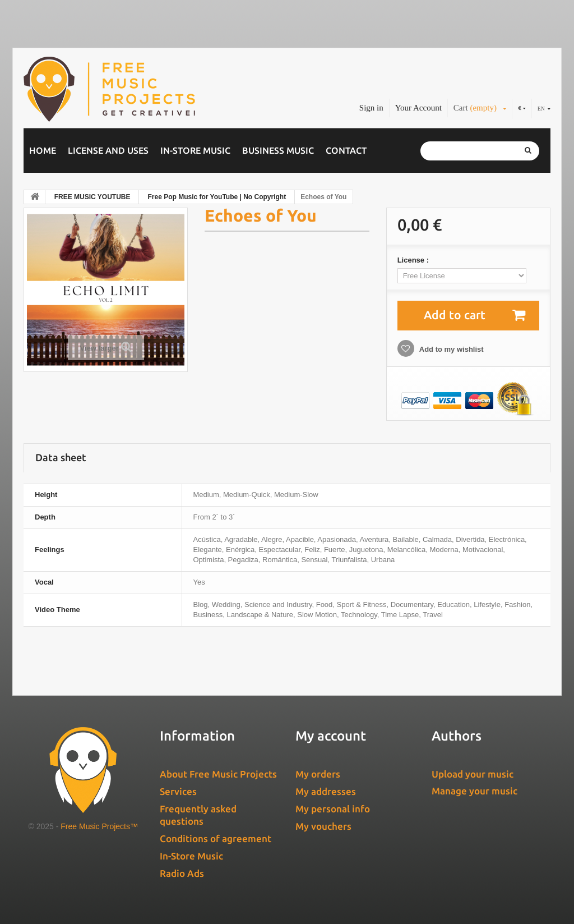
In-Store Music (195, 150)
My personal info (333, 809)
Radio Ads (182, 873)
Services (178, 791)
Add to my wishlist (451, 349)
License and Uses (108, 150)
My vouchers (323, 826)
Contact (346, 150)
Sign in (371, 108)
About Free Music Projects (218, 774)
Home (43, 150)
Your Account (418, 108)
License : (414, 260)
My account (331, 736)
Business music (278, 150)
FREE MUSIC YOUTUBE (92, 197)
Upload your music (473, 774)
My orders (318, 774)
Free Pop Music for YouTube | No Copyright (217, 197)
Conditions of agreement (216, 838)
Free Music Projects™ (99, 826)
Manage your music (475, 791)
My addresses (326, 791)
